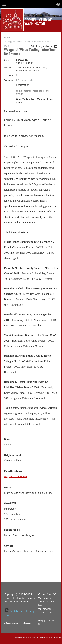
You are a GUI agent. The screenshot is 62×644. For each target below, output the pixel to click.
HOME (7, 38)
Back (7, 46)
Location (8, 68)
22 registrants (25, 80)
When (6, 60)
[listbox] (44, 46)
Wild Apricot (32, 638)
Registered (8, 80)
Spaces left (9, 75)
